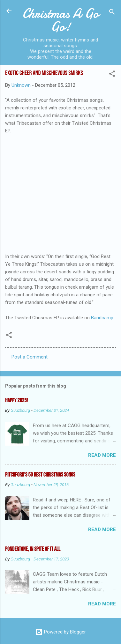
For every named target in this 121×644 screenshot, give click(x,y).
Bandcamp (102, 318)
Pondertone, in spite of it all (33, 549)
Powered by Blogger (60, 632)
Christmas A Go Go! (60, 20)
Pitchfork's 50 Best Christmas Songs (40, 475)
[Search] (112, 13)
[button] (112, 75)
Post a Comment (30, 357)
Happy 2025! (16, 400)
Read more (102, 455)
